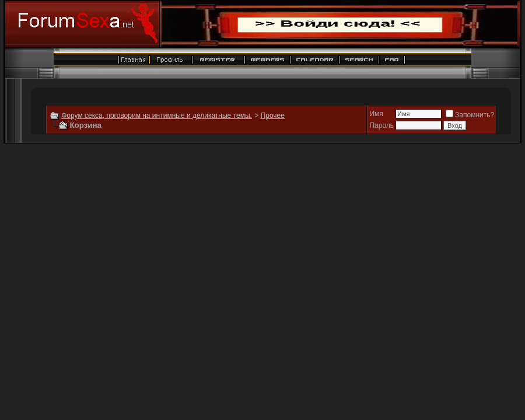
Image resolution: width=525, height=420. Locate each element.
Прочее (273, 116)
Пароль (381, 125)
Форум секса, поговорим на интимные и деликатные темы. (157, 116)
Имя (376, 114)
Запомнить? (470, 115)
